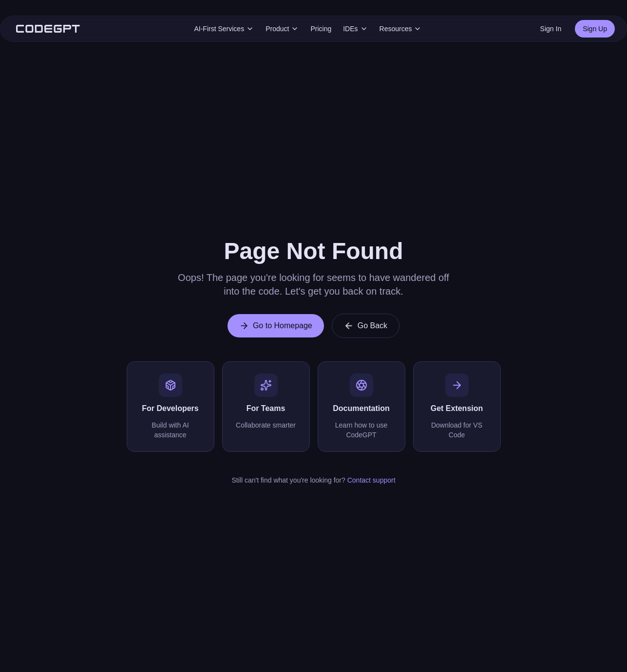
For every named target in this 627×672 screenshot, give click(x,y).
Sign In (551, 29)
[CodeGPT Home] (48, 29)
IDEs (355, 29)
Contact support (371, 480)
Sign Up (595, 29)
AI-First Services (224, 29)
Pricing (321, 29)
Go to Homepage (276, 326)
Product (282, 29)
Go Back (366, 326)
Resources (401, 29)
